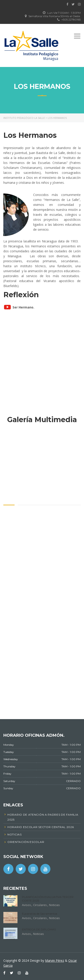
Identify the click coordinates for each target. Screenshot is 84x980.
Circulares (40, 905)
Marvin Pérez (55, 960)
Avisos (26, 905)
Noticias (54, 905)
